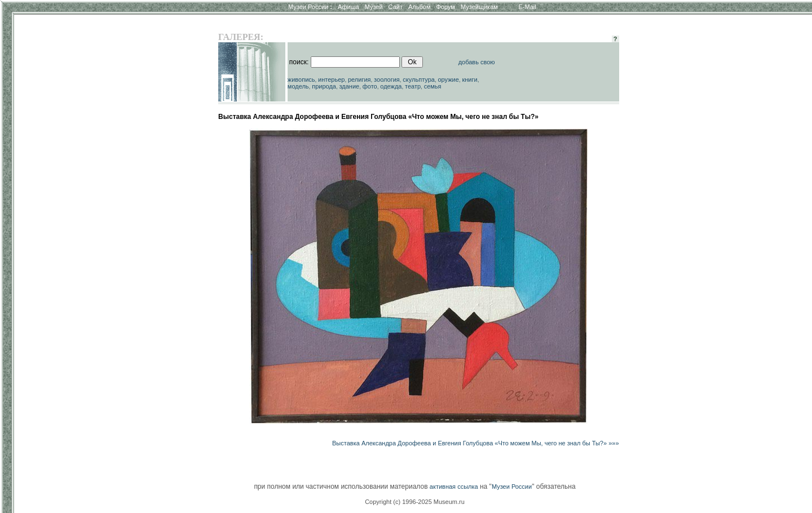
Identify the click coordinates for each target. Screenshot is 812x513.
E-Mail (528, 7)
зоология (387, 79)
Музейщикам (479, 7)
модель (298, 86)
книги (469, 79)
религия (359, 79)
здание (349, 86)
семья (433, 86)
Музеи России (310, 7)
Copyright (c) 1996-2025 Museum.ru (415, 502)
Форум (445, 7)
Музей (374, 7)
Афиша (348, 7)
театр (413, 86)
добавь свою (477, 62)
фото (370, 86)
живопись (301, 79)
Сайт (396, 7)
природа (324, 86)
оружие (449, 79)
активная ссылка (454, 487)
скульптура (419, 79)
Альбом (419, 7)
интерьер (331, 79)
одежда (391, 86)
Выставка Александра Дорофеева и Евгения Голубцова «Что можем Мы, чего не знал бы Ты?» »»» (475, 443)
